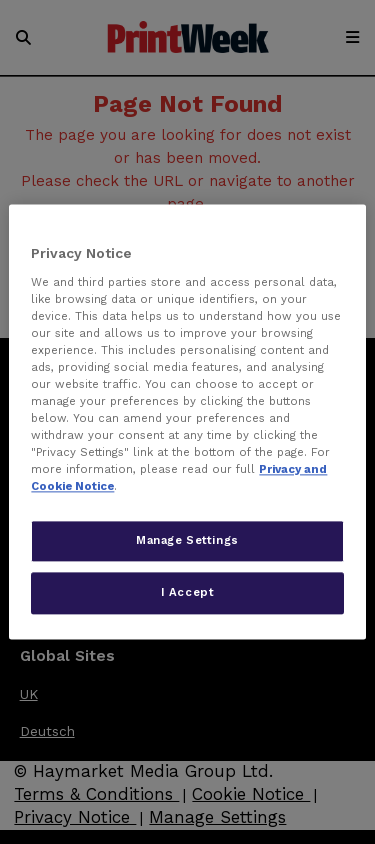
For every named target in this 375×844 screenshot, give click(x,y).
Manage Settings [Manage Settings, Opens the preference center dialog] (187, 541)
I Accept (188, 593)
